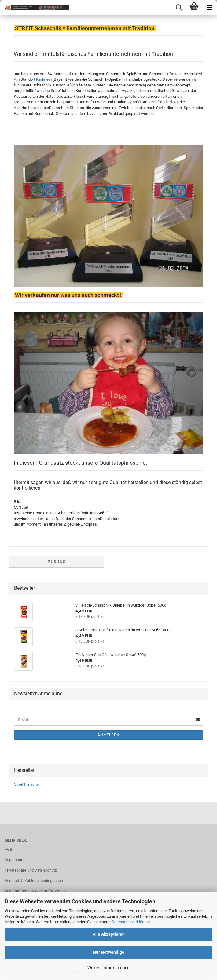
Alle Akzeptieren (109, 934)
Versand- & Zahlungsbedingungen (34, 881)
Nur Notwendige (109, 952)
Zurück (57, 562)
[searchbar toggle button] (179, 8)
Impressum (15, 860)
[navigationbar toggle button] (209, 8)
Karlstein (44, 79)
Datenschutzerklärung (131, 922)
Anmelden (108, 735)
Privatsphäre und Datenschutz (31, 870)
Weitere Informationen (108, 968)
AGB (8, 849)
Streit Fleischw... (28, 784)
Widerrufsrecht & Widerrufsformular (36, 891)
